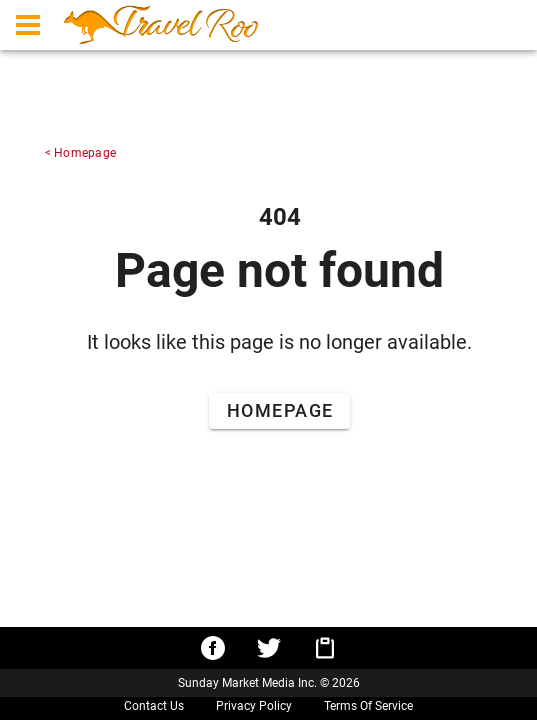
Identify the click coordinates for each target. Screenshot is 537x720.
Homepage (85, 153)
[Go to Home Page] (279, 411)
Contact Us (154, 706)
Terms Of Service (368, 706)
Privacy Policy (254, 706)
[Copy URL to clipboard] (325, 648)
